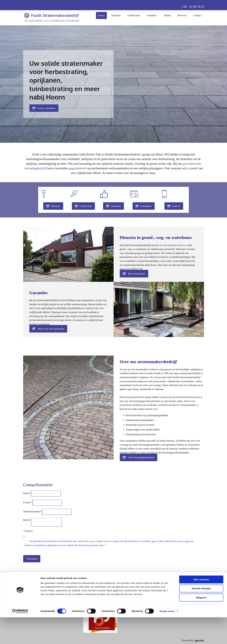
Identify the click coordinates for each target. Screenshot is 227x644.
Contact (198, 15)
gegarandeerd (77, 168)
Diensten (118, 15)
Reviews (183, 15)
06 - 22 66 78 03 (194, 7)
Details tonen (167, 638)
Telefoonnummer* (32, 512)
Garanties (153, 15)
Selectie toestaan (201, 615)
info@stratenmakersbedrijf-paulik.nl (103, 597)
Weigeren (201, 624)
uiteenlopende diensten (174, 245)
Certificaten (135, 15)
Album (168, 15)
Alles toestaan (201, 606)
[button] (44, 108)
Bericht (27, 520)
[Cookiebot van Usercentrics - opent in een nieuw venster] (20, 638)
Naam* (27, 493)
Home (104, 15)
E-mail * (28, 502)
